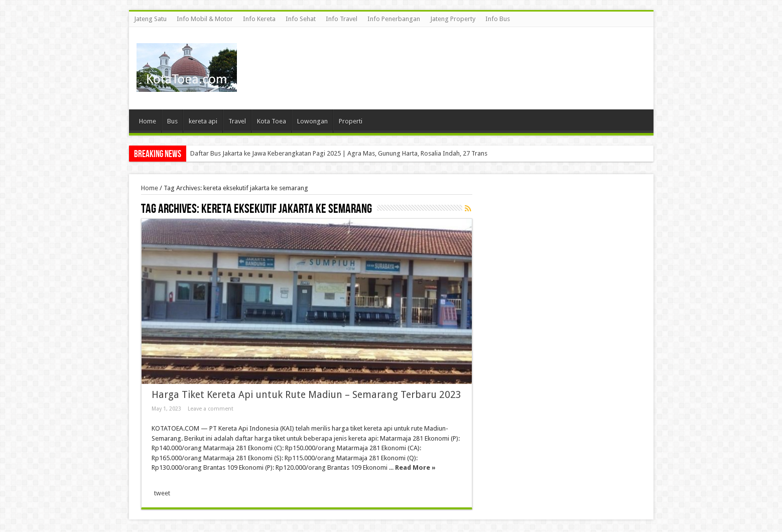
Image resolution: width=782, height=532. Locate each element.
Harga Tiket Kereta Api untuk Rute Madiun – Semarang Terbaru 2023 (306, 395)
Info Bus (498, 19)
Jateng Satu (150, 19)
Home (148, 121)
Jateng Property (453, 19)
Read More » (415, 468)
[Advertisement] (463, 60)
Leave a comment (211, 409)
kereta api (203, 121)
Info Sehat (301, 19)
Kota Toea (272, 121)
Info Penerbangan (394, 19)
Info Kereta (259, 19)
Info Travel (342, 19)
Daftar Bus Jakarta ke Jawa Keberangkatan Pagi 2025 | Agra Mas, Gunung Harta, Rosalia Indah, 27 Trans (339, 153)
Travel (237, 121)
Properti (351, 121)
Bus (172, 121)
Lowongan (312, 121)
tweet (162, 493)
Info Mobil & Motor (205, 19)
